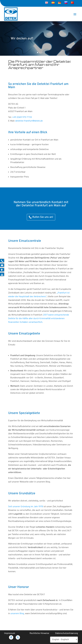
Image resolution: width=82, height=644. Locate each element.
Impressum (10, 633)
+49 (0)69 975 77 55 (22, 117)
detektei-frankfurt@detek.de (29, 121)
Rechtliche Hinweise (39, 633)
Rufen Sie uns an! (43, 217)
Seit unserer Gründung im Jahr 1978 (26, 507)
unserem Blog (17, 614)
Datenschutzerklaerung (67, 633)
